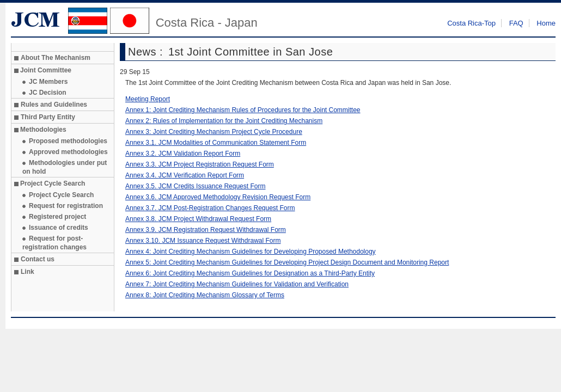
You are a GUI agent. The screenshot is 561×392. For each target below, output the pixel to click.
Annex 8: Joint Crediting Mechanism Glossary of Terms (205, 295)
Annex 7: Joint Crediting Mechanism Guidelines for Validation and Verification (237, 284)
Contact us (38, 259)
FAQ (516, 23)
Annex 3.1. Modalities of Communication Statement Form (216, 143)
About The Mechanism (56, 58)
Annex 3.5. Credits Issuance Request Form (195, 186)
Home (546, 23)
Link (28, 272)
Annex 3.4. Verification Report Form (185, 175)
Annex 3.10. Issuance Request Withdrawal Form (203, 241)
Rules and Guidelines (54, 105)
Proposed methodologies (68, 141)
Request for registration (66, 206)
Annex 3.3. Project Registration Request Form (200, 164)
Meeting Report (148, 99)
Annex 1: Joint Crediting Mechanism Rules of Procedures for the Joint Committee (243, 110)
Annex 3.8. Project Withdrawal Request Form (198, 219)
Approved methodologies (68, 152)
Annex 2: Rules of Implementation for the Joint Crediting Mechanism (224, 121)
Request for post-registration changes (54, 243)
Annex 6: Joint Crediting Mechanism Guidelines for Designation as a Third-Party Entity (250, 273)
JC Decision (48, 93)
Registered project (57, 217)
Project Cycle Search (61, 195)
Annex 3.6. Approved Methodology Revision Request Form (218, 197)
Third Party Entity (48, 117)
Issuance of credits (59, 228)
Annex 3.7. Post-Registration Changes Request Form (210, 208)
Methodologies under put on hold (65, 167)
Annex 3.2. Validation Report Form (183, 154)
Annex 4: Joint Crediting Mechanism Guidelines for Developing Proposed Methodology (251, 252)
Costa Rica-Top (471, 23)
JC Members (48, 82)
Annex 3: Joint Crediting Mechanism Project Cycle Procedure (214, 132)
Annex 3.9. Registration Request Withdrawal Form (206, 230)
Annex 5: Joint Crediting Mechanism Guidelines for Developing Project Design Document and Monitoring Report (287, 262)
